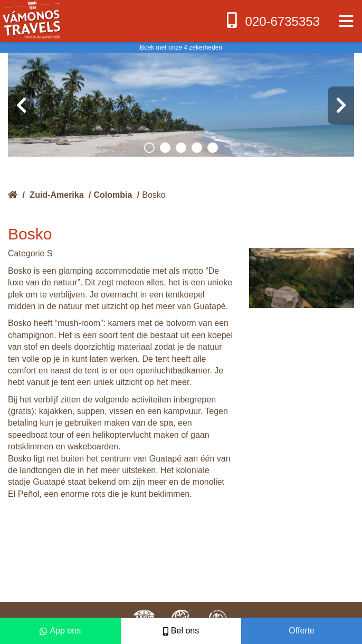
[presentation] (21, 105)
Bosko (154, 195)
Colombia (113, 195)
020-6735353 (272, 20)
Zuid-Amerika (56, 195)
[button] (149, 148)
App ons (60, 631)
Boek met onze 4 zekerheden (181, 47)
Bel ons (181, 631)
